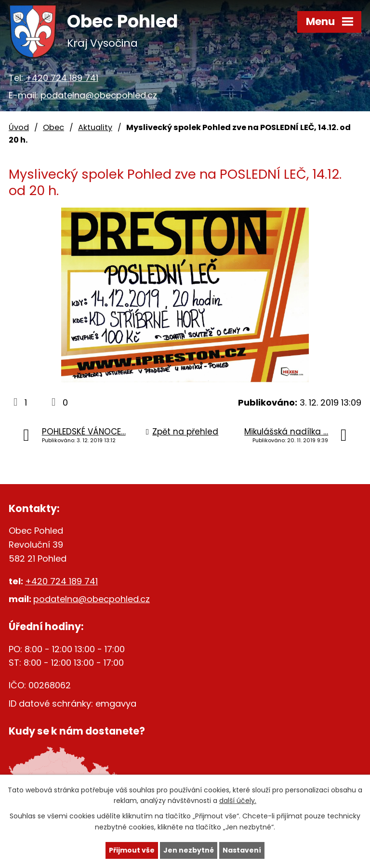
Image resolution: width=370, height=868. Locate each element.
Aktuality (95, 127)
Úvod (19, 127)
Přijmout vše (132, 850)
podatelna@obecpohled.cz (99, 95)
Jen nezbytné (189, 850)
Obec (53, 127)
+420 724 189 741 (62, 78)
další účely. (238, 801)
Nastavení (242, 850)
